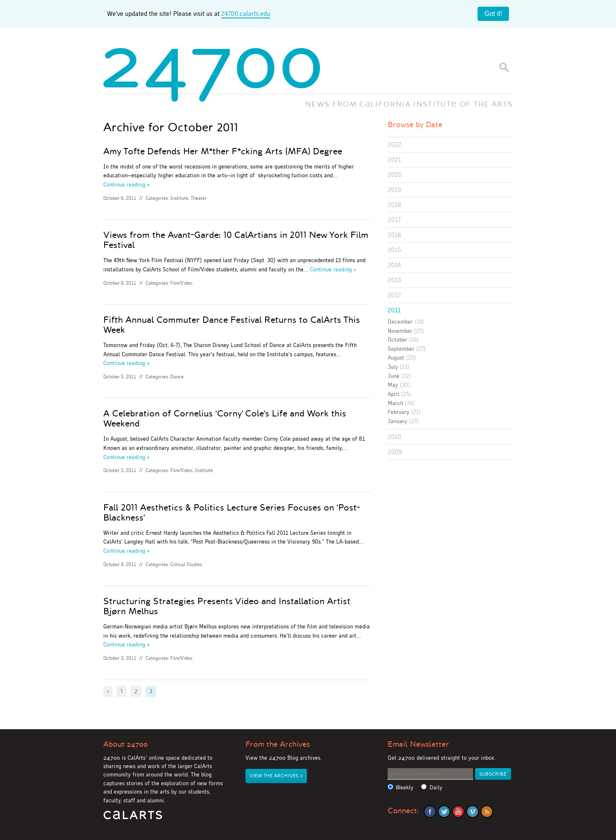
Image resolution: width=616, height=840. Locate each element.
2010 (395, 437)
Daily (436, 788)
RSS (487, 812)
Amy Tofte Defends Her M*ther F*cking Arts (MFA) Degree (223, 151)
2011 (394, 310)
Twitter (444, 812)
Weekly (405, 788)
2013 (394, 280)
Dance (177, 377)
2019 (394, 190)
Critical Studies (186, 564)
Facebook (430, 812)
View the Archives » (276, 776)
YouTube (458, 812)
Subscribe (493, 774)
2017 (394, 220)
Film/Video (181, 283)
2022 (395, 144)
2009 (395, 452)
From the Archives (278, 744)
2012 (394, 295)
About (125, 744)
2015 (394, 250)
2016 (394, 235)
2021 (394, 160)
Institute (179, 198)
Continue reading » (127, 184)
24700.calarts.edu (246, 14)
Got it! (493, 14)
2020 (395, 175)
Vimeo (473, 812)
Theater (199, 198)
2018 (395, 205)
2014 (394, 265)
